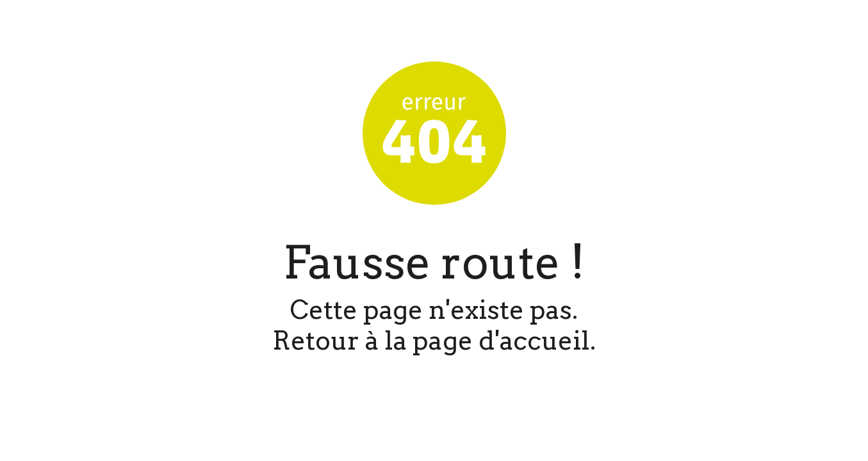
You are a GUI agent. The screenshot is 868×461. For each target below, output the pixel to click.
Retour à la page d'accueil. (434, 341)
